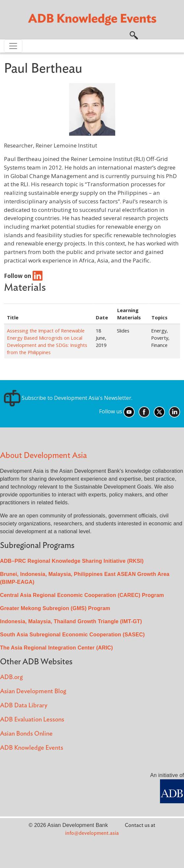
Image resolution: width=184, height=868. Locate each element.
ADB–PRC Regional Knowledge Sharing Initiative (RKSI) (72, 561)
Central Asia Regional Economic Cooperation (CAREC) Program (82, 595)
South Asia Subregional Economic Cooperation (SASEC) (72, 635)
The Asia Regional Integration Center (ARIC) (56, 648)
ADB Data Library (24, 706)
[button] (134, 34)
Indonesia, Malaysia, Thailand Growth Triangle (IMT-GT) (71, 621)
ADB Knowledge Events (32, 748)
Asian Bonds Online (26, 734)
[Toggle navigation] (13, 46)
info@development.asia (92, 833)
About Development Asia (43, 456)
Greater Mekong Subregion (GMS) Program (55, 608)
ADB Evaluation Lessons (32, 720)
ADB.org (11, 677)
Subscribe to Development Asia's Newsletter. (68, 398)
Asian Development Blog (33, 691)
